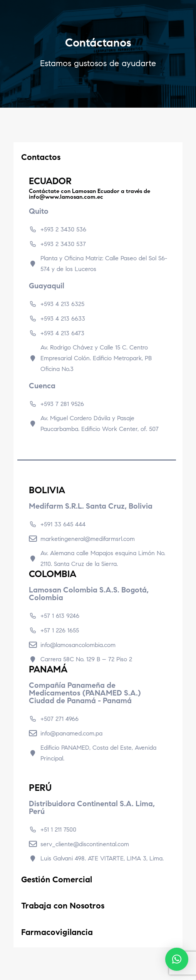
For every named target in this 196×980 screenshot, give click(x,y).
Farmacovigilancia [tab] (57, 932)
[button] (177, 959)
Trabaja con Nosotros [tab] (63, 906)
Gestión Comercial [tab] (57, 879)
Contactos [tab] (55, 157)
